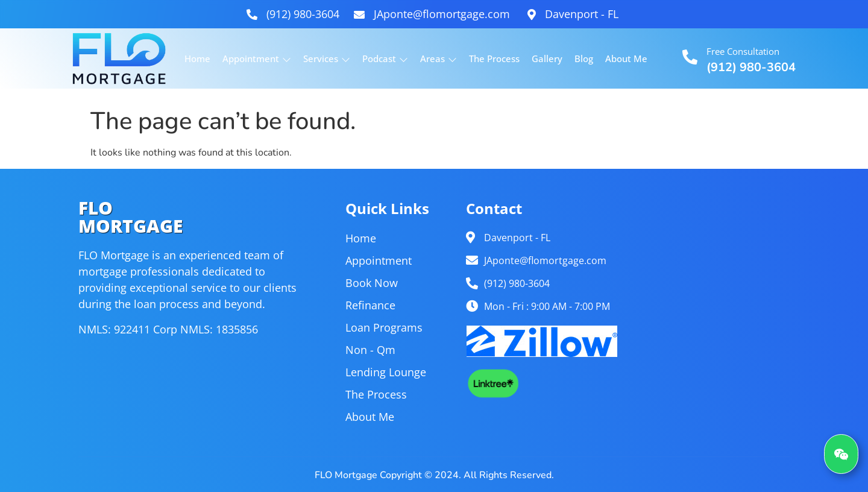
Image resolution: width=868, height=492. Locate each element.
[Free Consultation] (690, 57)
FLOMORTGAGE (131, 217)
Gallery (547, 58)
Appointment (257, 58)
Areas (439, 58)
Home (197, 58)
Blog (584, 58)
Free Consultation (743, 51)
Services (327, 58)
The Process (494, 58)
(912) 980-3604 (751, 67)
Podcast (385, 58)
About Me (626, 58)
